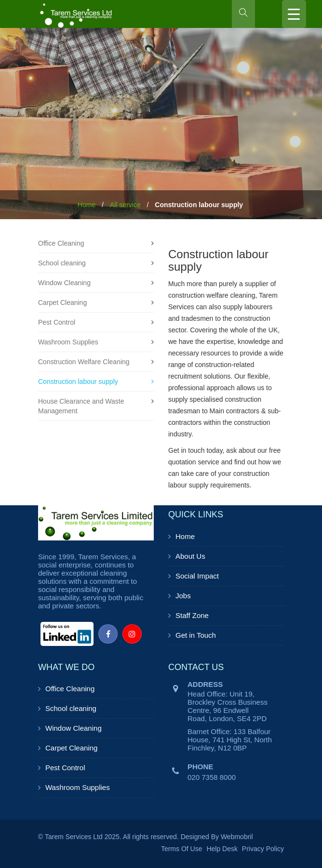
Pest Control (57, 322)
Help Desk (222, 849)
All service (125, 205)
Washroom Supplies (68, 342)
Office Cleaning (61, 243)
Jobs (183, 596)
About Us (190, 556)
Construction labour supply (78, 381)
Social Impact (197, 576)
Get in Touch (196, 635)
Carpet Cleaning (62, 302)
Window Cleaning (64, 283)
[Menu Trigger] (294, 14)
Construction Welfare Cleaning (84, 362)
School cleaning (62, 263)
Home (87, 205)
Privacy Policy (263, 849)
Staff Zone (192, 615)
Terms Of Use (182, 849)
